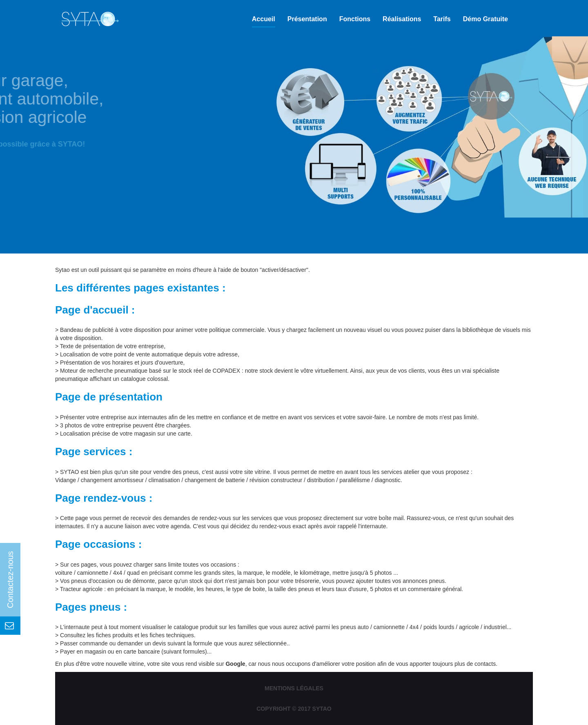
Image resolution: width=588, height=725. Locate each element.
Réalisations (402, 19)
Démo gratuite (486, 19)
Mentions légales (294, 688)
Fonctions (355, 19)
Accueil (264, 19)
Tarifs (442, 19)
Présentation (307, 19)
